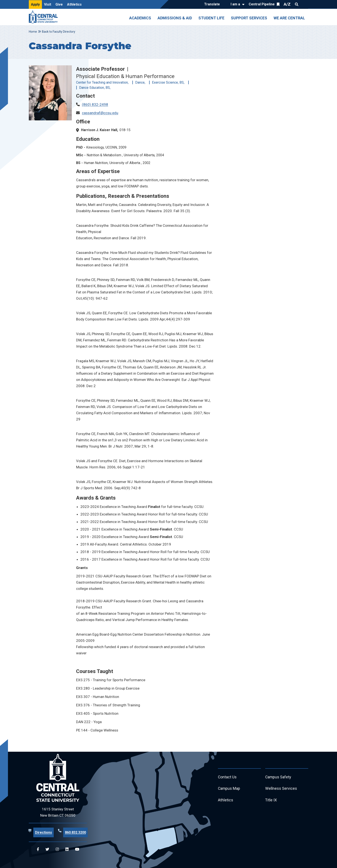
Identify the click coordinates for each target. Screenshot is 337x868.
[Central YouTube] (77, 849)
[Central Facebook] (38, 849)
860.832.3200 (75, 832)
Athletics (74, 4)
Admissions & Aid (175, 18)
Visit (48, 4)
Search (297, 4)
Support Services (249, 18)
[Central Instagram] (57, 849)
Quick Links (304, 4)
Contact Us (227, 777)
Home (33, 32)
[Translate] (213, 5)
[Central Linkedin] (67, 849)
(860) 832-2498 (95, 104)
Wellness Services (281, 789)
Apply (35, 4)
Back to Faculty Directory (59, 32)
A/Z (287, 4)
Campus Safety (278, 777)
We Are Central (289, 18)
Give (59, 4)
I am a (235, 4)
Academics (140, 18)
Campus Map (229, 789)
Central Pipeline (262, 4)
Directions (44, 832)
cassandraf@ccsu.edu (100, 113)
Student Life (211, 18)
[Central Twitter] (47, 849)
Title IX (271, 800)
